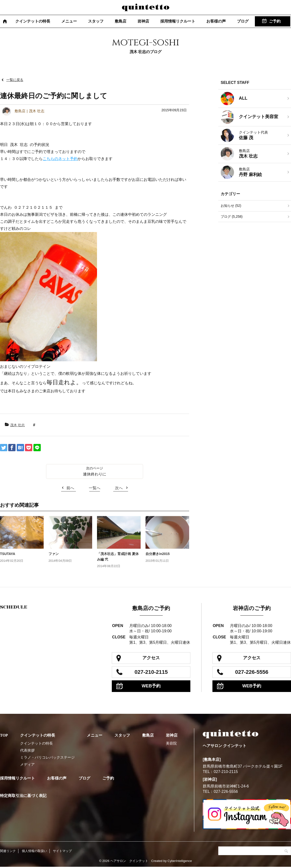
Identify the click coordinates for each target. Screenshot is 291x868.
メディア (27, 764)
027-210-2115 (151, 672)
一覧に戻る (15, 80)
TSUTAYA (8, 554)
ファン (54, 554)
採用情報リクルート (178, 21)
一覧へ (95, 488)
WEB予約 (151, 686)
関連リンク (8, 851)
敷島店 (121, 21)
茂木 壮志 (17, 425)
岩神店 (143, 21)
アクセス (151, 658)
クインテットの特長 (33, 21)
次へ (119, 488)
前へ (70, 488)
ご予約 (275, 21)
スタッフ (96, 21)
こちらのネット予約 (60, 159)
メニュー (69, 21)
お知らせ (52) (231, 206)
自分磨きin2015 (158, 554)
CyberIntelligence (180, 861)
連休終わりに (95, 474)
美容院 (171, 743)
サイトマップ (62, 851)
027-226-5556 (252, 672)
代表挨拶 (27, 750)
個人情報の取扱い (34, 851)
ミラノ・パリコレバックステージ (47, 757)
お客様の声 (216, 21)
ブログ (243, 21)
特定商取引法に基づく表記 (23, 796)
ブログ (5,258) (232, 217)
